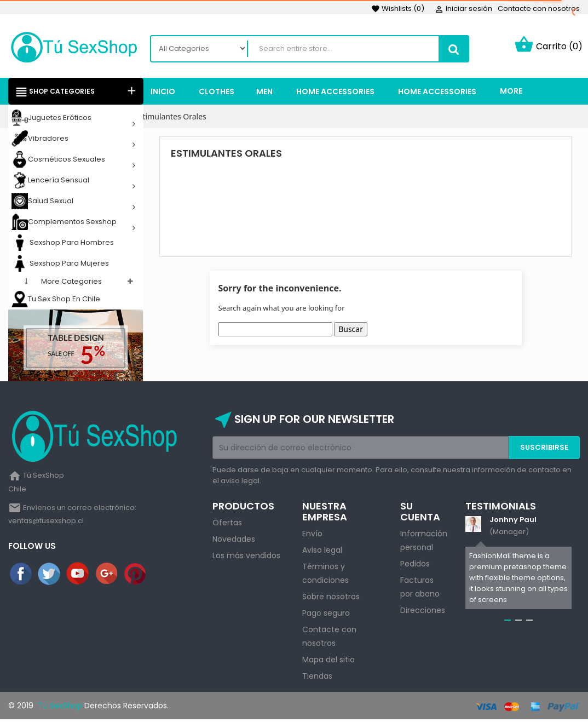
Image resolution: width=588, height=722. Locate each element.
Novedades (234, 541)
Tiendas (317, 678)
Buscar (351, 331)
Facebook (21, 576)
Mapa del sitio (328, 662)
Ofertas (227, 525)
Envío (312, 536)
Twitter (50, 576)
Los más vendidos (246, 558)
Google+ (107, 576)
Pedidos (415, 566)
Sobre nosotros (331, 599)
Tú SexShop (59, 708)
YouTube (78, 576)
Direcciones (423, 612)
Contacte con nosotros (539, 8)
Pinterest (136, 576)
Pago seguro (326, 615)
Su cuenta (420, 514)
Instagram (164, 576)
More (511, 93)
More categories (71, 283)
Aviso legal (322, 552)
